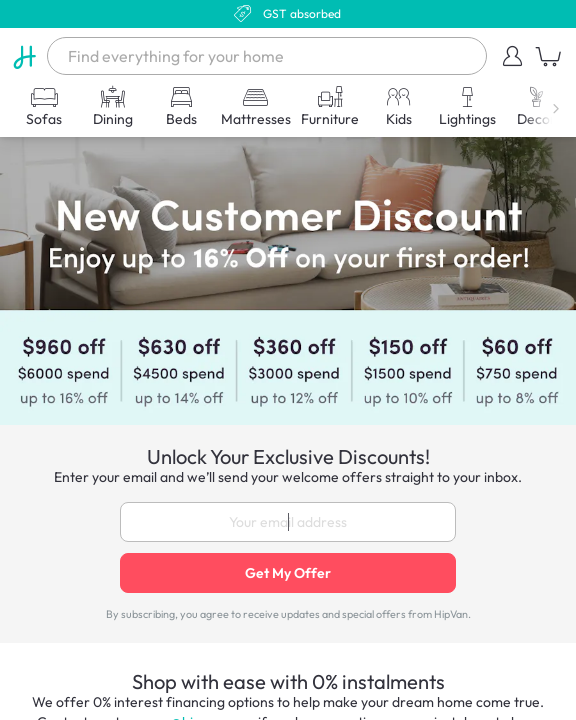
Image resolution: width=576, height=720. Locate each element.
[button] (513, 56)
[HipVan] (23, 56)
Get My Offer (288, 573)
